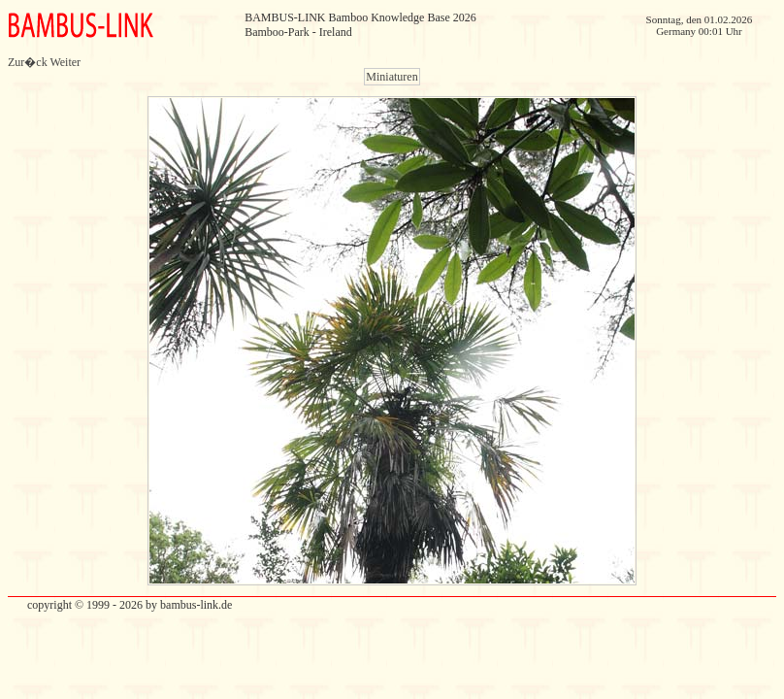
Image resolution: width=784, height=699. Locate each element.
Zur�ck (28, 62)
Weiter (65, 62)
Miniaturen (392, 77)
